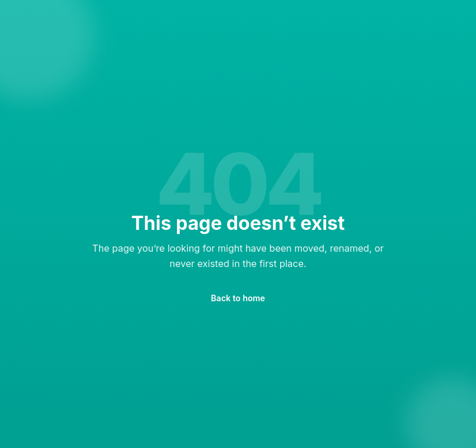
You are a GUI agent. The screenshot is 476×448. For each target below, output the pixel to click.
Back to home (238, 298)
